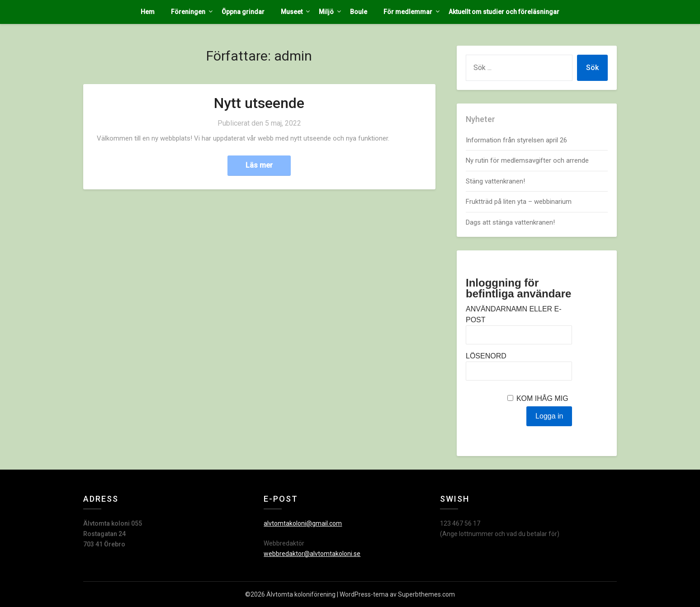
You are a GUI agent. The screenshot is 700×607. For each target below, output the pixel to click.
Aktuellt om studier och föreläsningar (504, 12)
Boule (359, 12)
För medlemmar (408, 12)
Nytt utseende (259, 103)
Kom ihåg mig (542, 398)
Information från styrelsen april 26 (516, 140)
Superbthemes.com (426, 594)
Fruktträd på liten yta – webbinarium (519, 202)
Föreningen (188, 12)
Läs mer (259, 165)
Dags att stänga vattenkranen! (510, 222)
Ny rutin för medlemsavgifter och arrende (527, 160)
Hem (148, 12)
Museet (292, 12)
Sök (592, 68)
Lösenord (486, 356)
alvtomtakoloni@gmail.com (303, 523)
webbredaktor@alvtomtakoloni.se (312, 554)
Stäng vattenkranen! (495, 181)
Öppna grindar (243, 12)
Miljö (326, 12)
